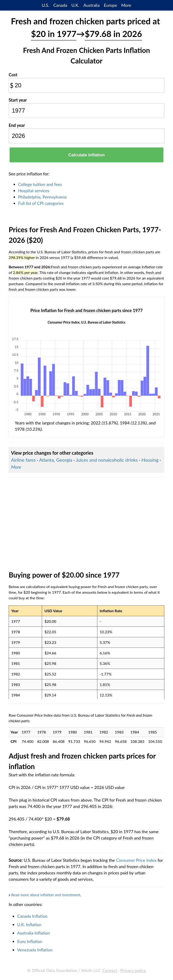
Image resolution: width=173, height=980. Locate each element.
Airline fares (23, 460)
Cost (13, 75)
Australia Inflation (33, 933)
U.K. (75, 5)
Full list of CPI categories (41, 203)
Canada (60, 5)
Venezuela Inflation (35, 950)
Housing (150, 460)
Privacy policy (133, 970)
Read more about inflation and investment (46, 895)
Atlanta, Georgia (56, 460)
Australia (91, 5)
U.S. (45, 5)
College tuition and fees (40, 184)
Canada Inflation (32, 916)
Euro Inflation (30, 941)
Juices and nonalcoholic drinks (107, 460)
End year (17, 125)
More (126, 5)
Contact (110, 970)
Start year (18, 100)
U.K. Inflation (29, 925)
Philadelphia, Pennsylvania (42, 197)
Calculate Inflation (86, 155)
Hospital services (34, 191)
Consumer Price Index (136, 860)
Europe (111, 5)
